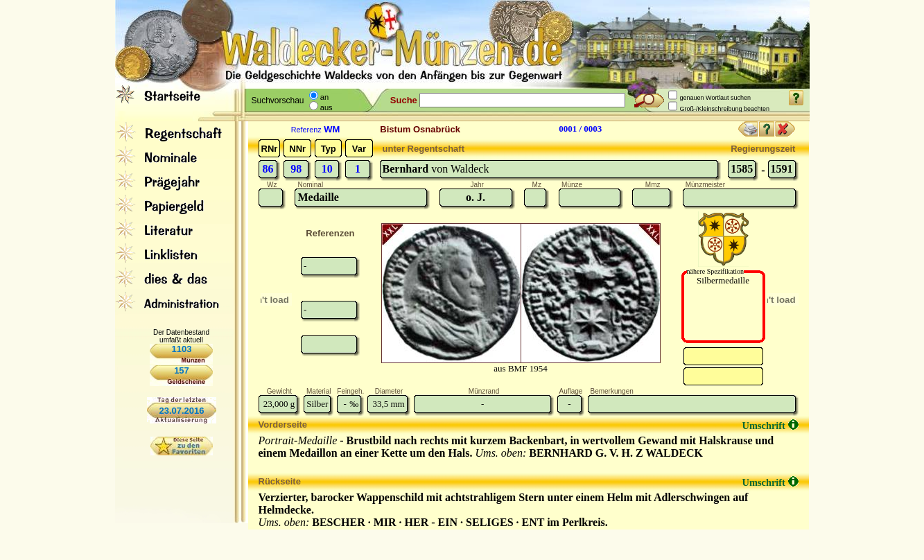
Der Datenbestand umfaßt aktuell (181, 336)
